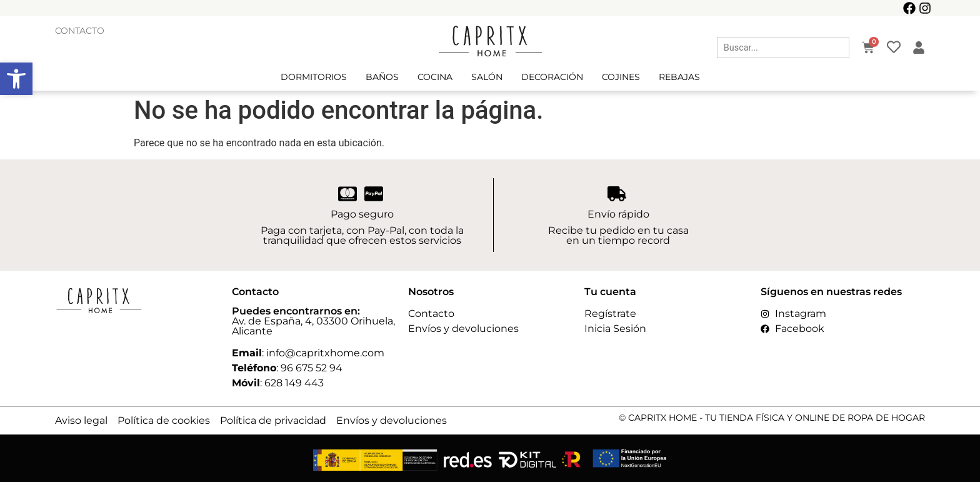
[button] (16, 79)
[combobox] (783, 48)
